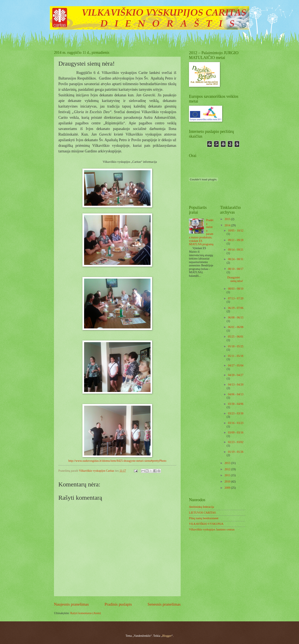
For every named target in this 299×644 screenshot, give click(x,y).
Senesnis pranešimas (164, 604)
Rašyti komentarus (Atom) (86, 613)
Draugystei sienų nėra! (235, 279)
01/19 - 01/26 (236, 452)
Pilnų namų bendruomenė (204, 518)
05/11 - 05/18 (236, 356)
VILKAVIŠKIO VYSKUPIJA (206, 524)
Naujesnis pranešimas (71, 604)
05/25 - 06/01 (236, 337)
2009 (228, 488)
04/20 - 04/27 (236, 375)
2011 (228, 475)
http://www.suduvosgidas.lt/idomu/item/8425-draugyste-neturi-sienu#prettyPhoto (117, 461)
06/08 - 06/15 (236, 318)
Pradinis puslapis (118, 604)
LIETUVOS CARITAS (202, 513)
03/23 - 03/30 (236, 413)
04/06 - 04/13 (236, 394)
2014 (228, 225)
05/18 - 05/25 (236, 346)
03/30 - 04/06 (236, 404)
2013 (228, 463)
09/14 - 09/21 (236, 250)
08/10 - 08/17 (236, 269)
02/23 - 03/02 (236, 442)
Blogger (167, 636)
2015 (228, 219)
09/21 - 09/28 (236, 240)
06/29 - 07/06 (236, 308)
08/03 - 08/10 (236, 289)
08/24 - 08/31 (236, 259)
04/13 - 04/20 (236, 385)
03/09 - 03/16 (236, 433)
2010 (228, 482)
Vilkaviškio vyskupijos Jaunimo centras (212, 530)
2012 (228, 469)
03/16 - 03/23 (236, 423)
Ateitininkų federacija (202, 507)
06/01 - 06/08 (236, 327)
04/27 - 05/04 (236, 365)
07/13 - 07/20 (236, 298)
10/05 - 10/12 (236, 231)
